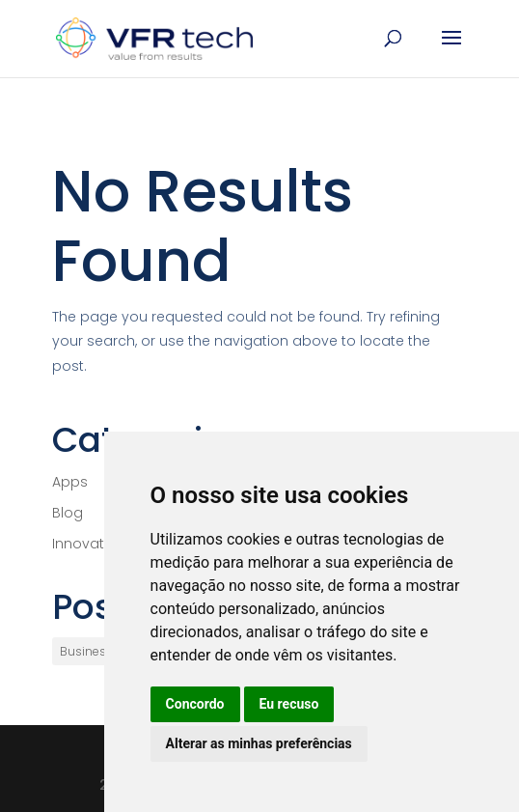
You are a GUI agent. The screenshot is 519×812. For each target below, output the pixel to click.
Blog (68, 513)
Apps (70, 482)
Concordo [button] (195, 704)
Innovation (89, 544)
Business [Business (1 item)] (86, 651)
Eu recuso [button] (289, 704)
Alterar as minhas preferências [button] (259, 743)
